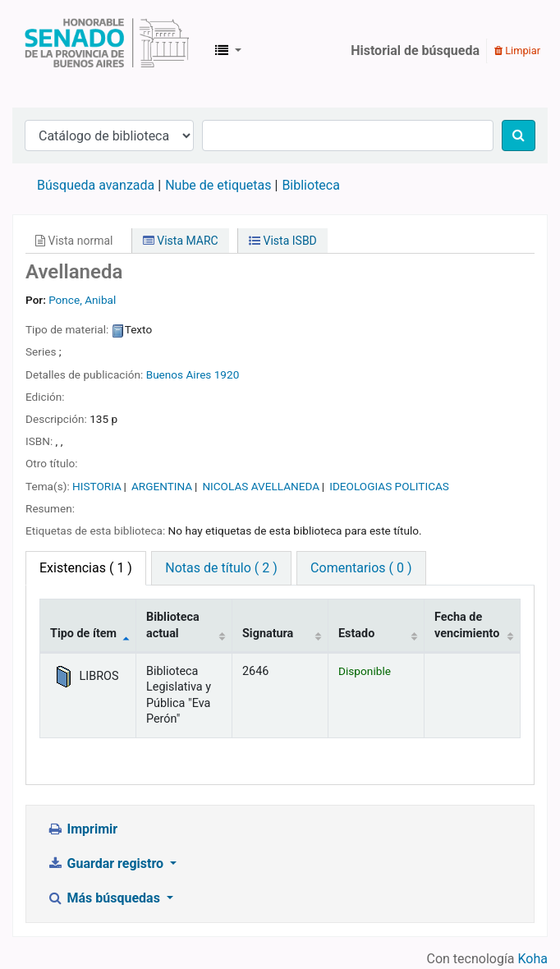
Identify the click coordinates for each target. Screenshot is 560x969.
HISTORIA (97, 486)
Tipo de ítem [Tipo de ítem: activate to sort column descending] (83, 634)
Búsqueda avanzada (96, 185)
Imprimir (82, 829)
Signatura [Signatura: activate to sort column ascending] (268, 634)
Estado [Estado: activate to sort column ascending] (356, 634)
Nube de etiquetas (218, 185)
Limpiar (517, 51)
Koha (533, 959)
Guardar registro (107, 863)
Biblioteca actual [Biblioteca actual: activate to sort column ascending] (173, 625)
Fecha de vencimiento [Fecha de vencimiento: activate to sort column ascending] (467, 625)
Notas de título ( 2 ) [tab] (221, 568)
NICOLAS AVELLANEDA (261, 486)
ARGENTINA (162, 486)
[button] (228, 51)
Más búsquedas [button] (105, 898)
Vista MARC (181, 241)
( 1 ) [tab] (86, 568)
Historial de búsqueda (415, 51)
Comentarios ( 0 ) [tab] (361, 568)
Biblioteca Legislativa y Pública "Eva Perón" (107, 51)
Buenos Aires (179, 374)
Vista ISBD (283, 241)
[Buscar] (519, 135)
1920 (227, 374)
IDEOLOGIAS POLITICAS (389, 486)
